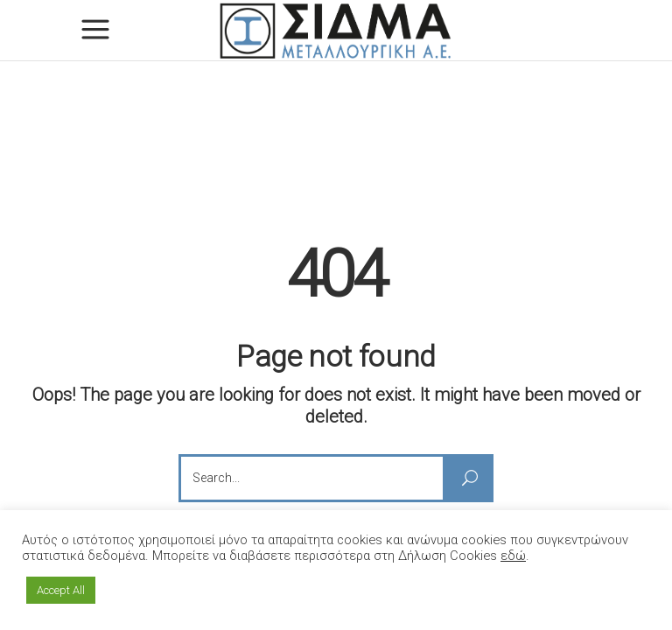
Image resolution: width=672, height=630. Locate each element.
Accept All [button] (61, 590)
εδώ (513, 556)
